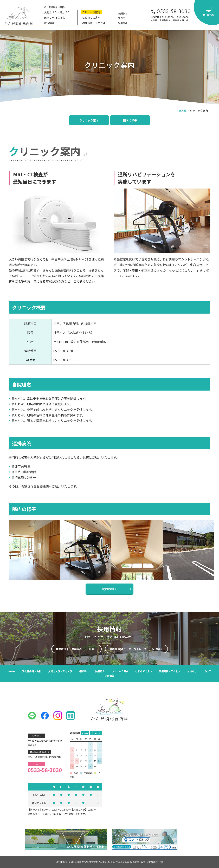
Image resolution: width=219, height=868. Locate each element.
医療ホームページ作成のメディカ (148, 862)
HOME (183, 111)
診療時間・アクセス (94, 23)
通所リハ (84, 671)
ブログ (121, 18)
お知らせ (123, 13)
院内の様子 (130, 120)
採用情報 (123, 23)
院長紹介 (49, 23)
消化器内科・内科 (54, 7)
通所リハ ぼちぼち (54, 17)
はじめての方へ (91, 17)
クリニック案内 (91, 12)
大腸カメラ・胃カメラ (57, 12)
